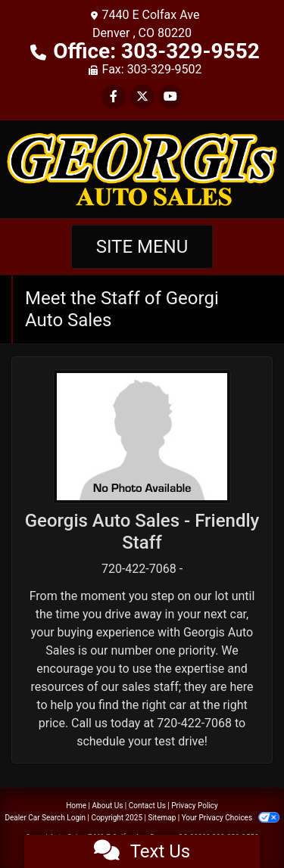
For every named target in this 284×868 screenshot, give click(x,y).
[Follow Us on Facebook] (114, 96)
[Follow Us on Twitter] (142, 96)
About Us (108, 806)
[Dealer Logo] (142, 168)
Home (76, 806)
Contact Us (147, 806)
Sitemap (162, 818)
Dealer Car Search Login (45, 818)
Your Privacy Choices (231, 818)
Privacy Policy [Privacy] (195, 806)
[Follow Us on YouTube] (170, 96)
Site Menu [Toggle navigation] (142, 247)
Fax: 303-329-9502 (152, 69)
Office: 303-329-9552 (156, 51)
